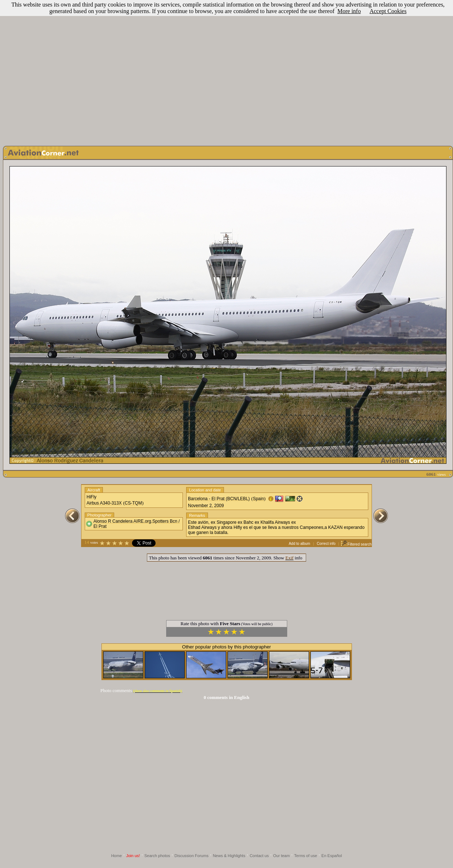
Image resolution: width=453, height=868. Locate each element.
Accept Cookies (388, 11)
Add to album (299, 544)
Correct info (326, 544)
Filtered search (356, 544)
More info (349, 11)
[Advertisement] (225, 71)
